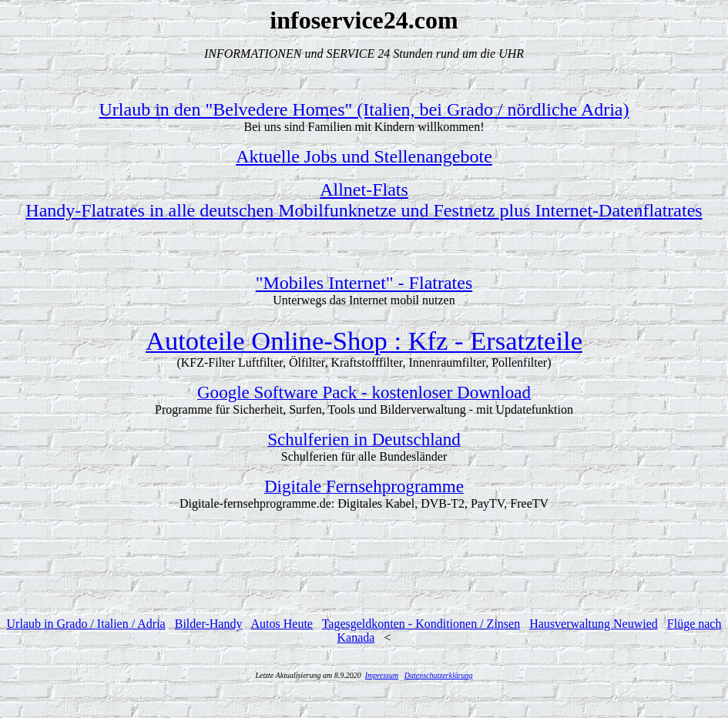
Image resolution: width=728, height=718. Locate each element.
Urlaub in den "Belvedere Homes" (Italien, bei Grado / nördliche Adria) (364, 109)
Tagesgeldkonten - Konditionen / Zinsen (421, 624)
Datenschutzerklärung (439, 675)
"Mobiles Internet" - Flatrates (364, 283)
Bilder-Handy (209, 624)
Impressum (382, 675)
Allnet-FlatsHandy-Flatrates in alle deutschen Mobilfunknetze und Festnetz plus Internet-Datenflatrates (364, 200)
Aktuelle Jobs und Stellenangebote (364, 156)
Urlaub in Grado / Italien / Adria (86, 624)
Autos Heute (282, 624)
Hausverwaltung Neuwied (594, 624)
